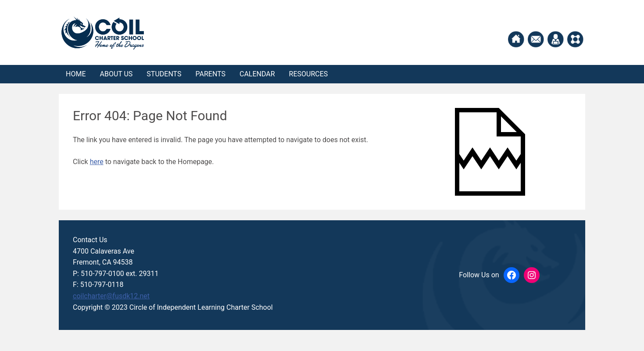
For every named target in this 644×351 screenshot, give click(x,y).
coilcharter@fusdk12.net (111, 296)
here (97, 162)
